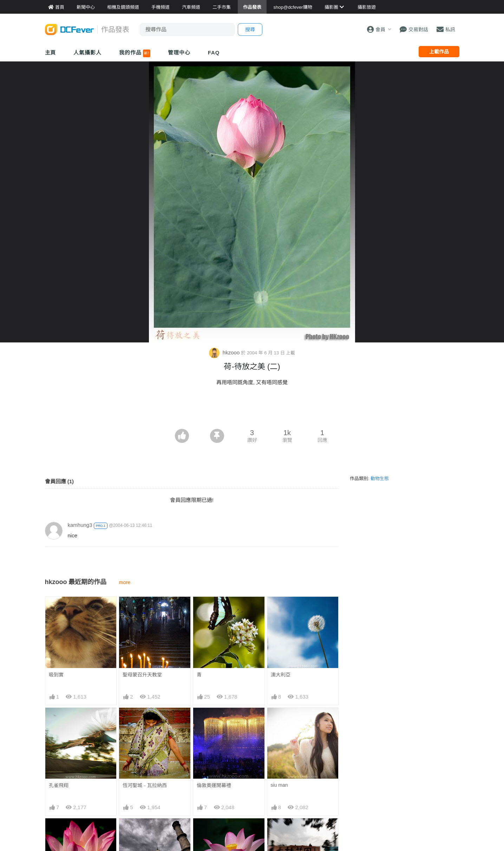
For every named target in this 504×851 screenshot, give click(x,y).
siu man (279, 785)
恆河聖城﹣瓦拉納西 (145, 785)
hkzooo (225, 352)
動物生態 (380, 479)
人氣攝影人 (87, 53)
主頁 (51, 53)
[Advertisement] (252, 410)
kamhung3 (80, 525)
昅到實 (56, 675)
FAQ (214, 53)
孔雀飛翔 (59, 785)
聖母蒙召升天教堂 (142, 675)
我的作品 (135, 53)
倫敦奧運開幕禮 (214, 785)
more (125, 582)
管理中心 (179, 53)
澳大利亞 (281, 675)
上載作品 (439, 52)
